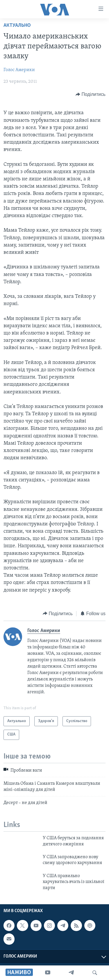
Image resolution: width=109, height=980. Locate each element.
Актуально (17, 25)
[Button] (91, 94)
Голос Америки (19, 70)
